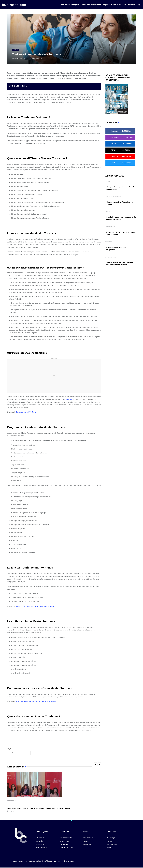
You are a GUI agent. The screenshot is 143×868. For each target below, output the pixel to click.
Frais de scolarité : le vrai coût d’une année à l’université (36, 701)
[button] (139, 5)
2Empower (57, 861)
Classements (110, 227)
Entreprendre (96, 5)
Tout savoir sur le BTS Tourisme (27, 412)
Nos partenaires (30, 861)
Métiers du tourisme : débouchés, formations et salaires (36, 606)
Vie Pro (68, 5)
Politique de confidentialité (44, 861)
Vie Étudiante (85, 5)
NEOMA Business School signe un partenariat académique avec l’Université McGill (38, 808)
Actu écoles (12, 801)
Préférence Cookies (68, 861)
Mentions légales (18, 861)
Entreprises (75, 5)
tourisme (43, 753)
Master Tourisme (23, 753)
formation (12, 753)
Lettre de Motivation (113, 197)
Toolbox (109, 182)
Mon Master (131, 5)
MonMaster (68, 399)
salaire (34, 753)
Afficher (24, 86)
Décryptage (106, 5)
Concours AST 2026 (119, 5)
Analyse (108, 212)
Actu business (111, 257)
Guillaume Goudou (21, 59)
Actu (62, 5)
